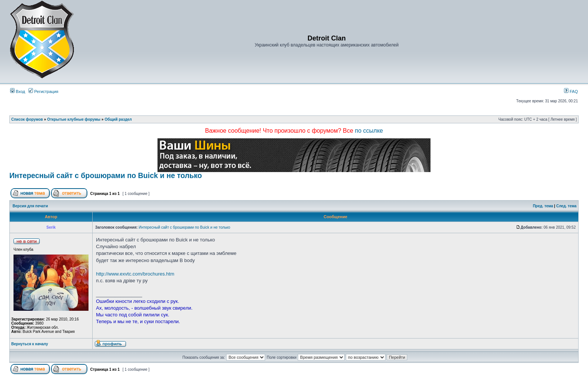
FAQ (571, 91)
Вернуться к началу (30, 344)
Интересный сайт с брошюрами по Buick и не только (106, 175)
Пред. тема (543, 206)
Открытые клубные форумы (74, 119)
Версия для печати (30, 206)
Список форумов (27, 119)
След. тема (566, 206)
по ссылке (369, 131)
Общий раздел (118, 119)
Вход (18, 91)
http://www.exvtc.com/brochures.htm (135, 274)
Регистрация (43, 91)
